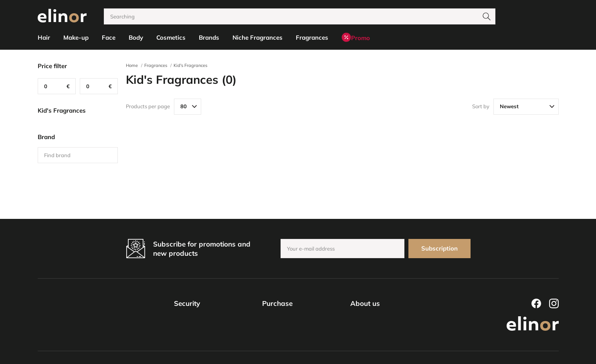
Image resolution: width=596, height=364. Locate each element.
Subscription (439, 248)
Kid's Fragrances (190, 65)
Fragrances (156, 65)
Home (132, 65)
